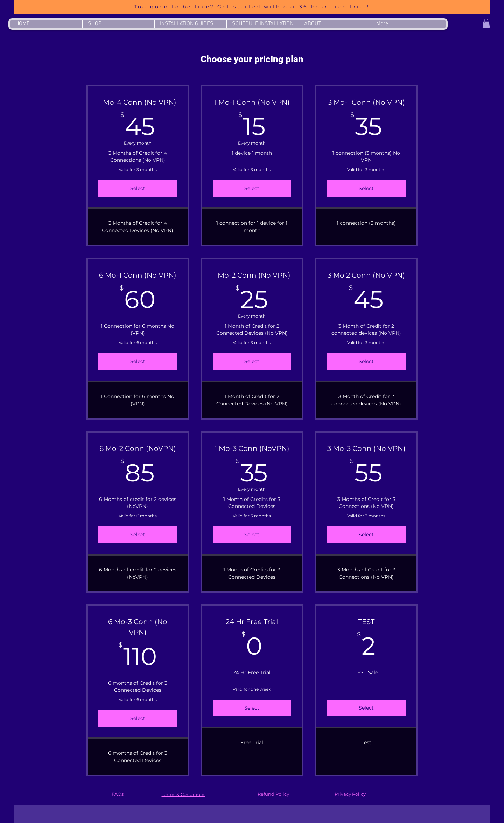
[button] (486, 23)
